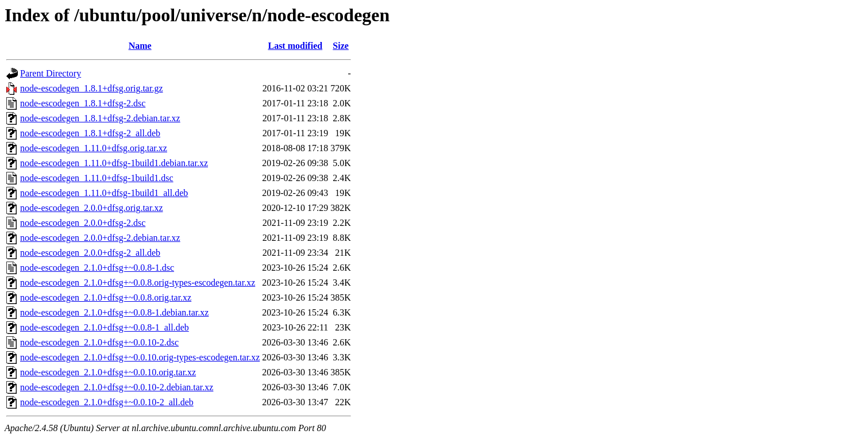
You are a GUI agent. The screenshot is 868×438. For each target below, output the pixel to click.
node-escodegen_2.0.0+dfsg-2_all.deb (90, 253)
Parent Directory (51, 73)
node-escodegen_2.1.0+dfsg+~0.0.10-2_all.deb (107, 402)
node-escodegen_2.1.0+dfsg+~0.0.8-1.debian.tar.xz (114, 312)
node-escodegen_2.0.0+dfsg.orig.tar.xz (92, 208)
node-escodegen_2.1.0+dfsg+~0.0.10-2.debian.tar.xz (117, 387)
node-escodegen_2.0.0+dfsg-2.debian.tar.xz (100, 238)
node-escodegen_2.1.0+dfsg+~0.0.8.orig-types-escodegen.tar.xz (138, 283)
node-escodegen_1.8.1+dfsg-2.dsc (83, 103)
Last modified (295, 46)
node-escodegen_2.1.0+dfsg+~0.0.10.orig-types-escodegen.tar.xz (140, 357)
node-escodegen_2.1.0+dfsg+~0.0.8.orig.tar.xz (106, 297)
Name (140, 46)
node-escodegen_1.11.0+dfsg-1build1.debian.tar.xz (114, 163)
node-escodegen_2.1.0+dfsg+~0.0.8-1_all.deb (105, 327)
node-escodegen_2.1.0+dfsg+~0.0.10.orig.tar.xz (108, 372)
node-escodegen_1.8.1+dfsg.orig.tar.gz (92, 88)
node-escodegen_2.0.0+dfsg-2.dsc (83, 223)
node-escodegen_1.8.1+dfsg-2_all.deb (90, 133)
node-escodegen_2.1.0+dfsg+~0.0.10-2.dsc (99, 342)
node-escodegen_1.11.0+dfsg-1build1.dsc (97, 178)
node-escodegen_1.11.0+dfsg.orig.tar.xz (94, 148)
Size (341, 46)
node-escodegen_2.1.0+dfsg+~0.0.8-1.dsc (97, 268)
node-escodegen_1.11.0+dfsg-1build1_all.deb (104, 193)
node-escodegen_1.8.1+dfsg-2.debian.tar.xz (100, 118)
